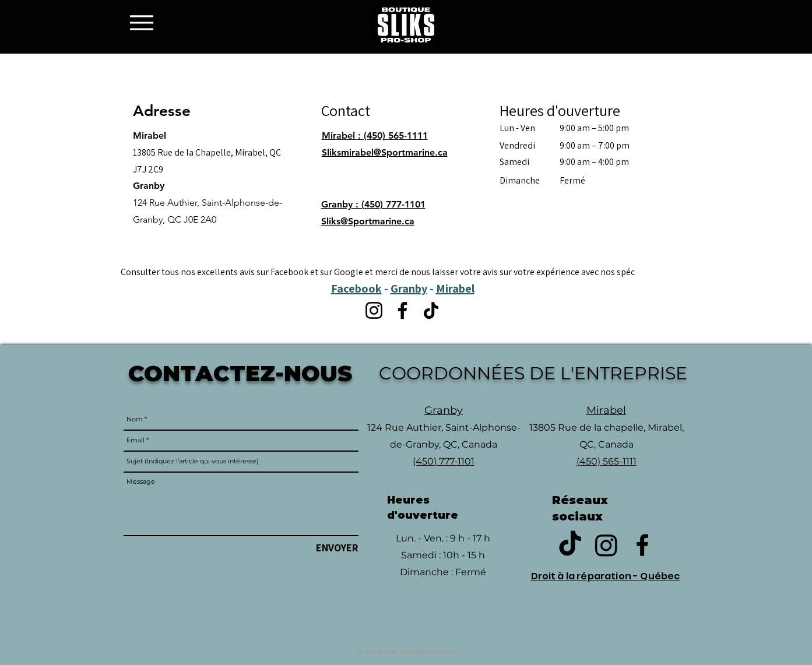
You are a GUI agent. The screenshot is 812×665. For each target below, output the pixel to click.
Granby (409, 288)
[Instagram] (374, 310)
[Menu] (145, 22)
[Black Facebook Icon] (642, 545)
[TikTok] (431, 310)
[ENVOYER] (337, 547)
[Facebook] (403, 310)
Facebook (356, 288)
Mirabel (455, 288)
